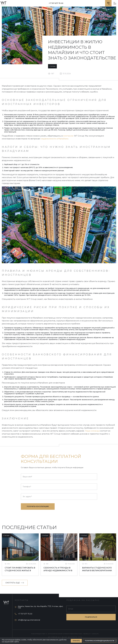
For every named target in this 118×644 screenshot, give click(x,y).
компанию (68, 136)
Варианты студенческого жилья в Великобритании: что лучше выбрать (97, 569)
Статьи (52, 66)
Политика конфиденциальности (100, 641)
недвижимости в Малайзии (55, 139)
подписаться (91, 617)
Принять (76, 641)
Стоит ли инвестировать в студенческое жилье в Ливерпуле (20, 569)
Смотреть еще (15, 583)
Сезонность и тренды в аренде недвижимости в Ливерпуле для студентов (59, 569)
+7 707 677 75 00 (56, 3)
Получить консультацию (38, 506)
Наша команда (92, 431)
